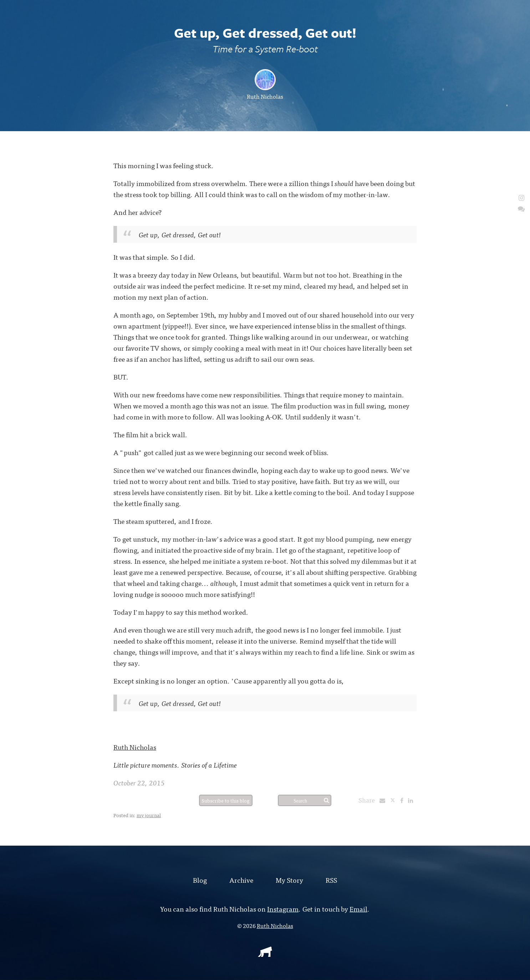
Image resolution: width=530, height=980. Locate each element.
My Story (289, 880)
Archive (241, 880)
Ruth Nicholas (265, 96)
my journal (149, 815)
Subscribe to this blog (226, 800)
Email (358, 909)
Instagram (283, 909)
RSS (331, 880)
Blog (200, 880)
